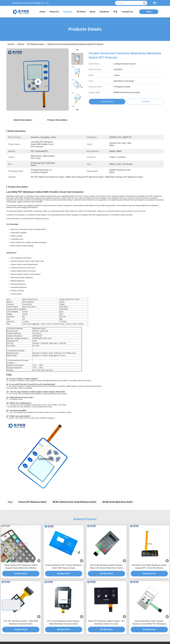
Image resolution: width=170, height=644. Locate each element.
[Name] (144, 3)
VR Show (81, 12)
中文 (115, 12)
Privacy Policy (12, 628)
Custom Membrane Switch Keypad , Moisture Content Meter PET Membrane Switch (149, 546)
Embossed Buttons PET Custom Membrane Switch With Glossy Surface (64, 490)
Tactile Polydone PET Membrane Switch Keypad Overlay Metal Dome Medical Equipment (21, 490)
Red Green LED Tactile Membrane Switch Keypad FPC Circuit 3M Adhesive (149, 490)
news (93, 12)
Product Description (57, 120)
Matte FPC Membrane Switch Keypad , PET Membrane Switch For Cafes (106, 546)
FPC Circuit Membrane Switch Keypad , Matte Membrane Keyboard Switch (64, 546)
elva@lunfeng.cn (16, 595)
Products (21, 44)
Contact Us (84, 598)
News (82, 589)
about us (54, 12)
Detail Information (23, 120)
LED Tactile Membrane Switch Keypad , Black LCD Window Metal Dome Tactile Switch (106, 490)
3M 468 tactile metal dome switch (117, 426)
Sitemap (21, 628)
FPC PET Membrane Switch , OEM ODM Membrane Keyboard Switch (21, 546)
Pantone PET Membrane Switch (32, 426)
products (68, 12)
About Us (83, 580)
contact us (127, 12)
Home (42, 12)
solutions (104, 12)
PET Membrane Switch (36, 44)
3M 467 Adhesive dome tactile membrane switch (74, 426)
